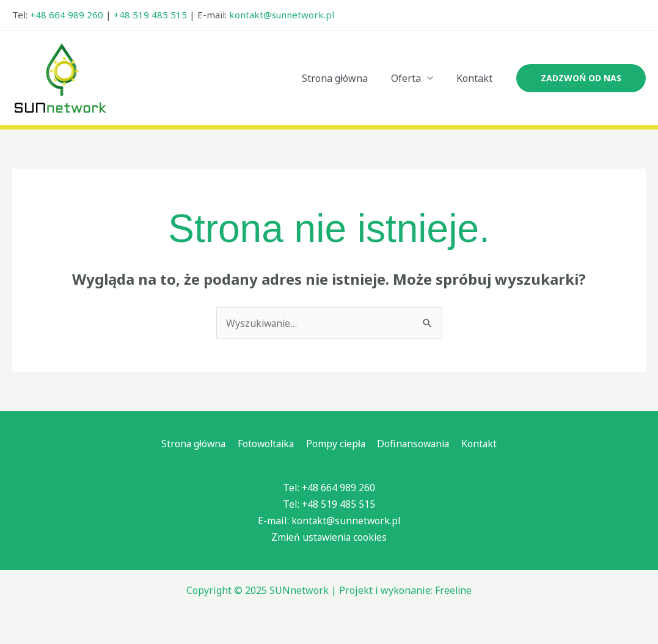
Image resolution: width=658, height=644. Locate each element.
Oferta (411, 78)
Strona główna (344, 78)
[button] (581, 78)
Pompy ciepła (336, 444)
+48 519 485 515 (150, 15)
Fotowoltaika (267, 444)
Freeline (453, 591)
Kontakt (476, 78)
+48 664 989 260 (67, 15)
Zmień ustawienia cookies (329, 538)
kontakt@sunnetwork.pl (282, 15)
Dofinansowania (414, 444)
